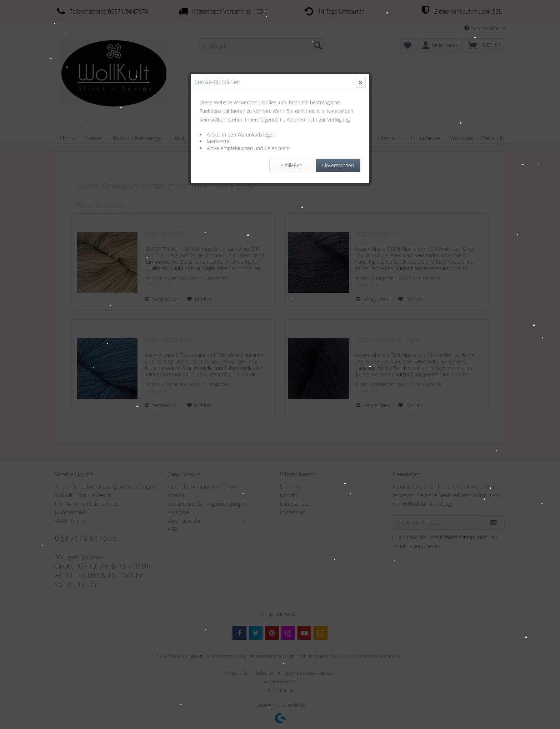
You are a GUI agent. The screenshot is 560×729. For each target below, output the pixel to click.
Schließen (292, 165)
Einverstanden (338, 165)
